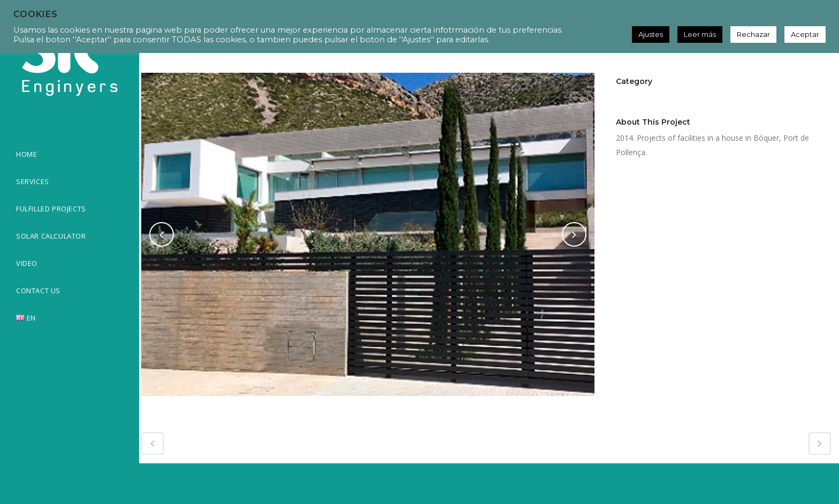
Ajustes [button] (651, 34)
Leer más (700, 34)
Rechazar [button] (753, 34)
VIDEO (27, 263)
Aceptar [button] (805, 34)
